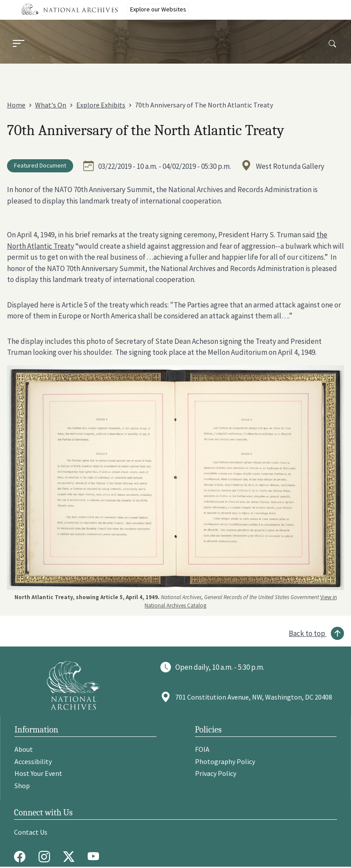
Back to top (307, 633)
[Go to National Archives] (73, 685)
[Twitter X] (71, 857)
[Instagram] (46, 857)
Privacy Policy (216, 773)
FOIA (202, 749)
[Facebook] (22, 857)
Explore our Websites (158, 9)
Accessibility (33, 761)
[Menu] (18, 44)
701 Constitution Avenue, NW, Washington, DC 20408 (254, 697)
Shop (22, 786)
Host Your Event (38, 773)
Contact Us (31, 832)
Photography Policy (225, 761)
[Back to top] (316, 633)
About (24, 749)
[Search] (332, 44)
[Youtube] (96, 857)
